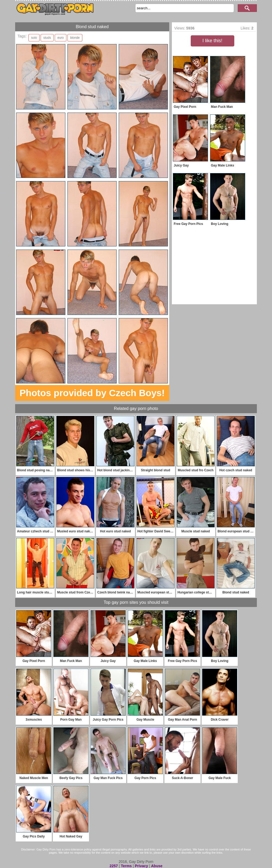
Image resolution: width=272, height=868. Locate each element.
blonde (75, 38)
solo (34, 38)
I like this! (212, 41)
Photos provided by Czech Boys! (92, 393)
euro (61, 38)
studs (47, 38)
